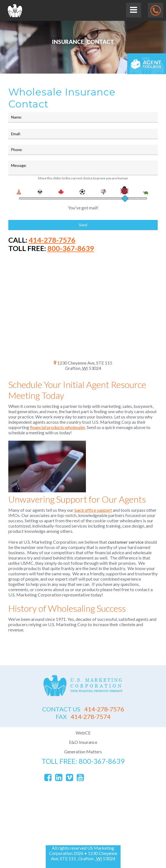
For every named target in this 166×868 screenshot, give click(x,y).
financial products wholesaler (58, 427)
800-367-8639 (71, 248)
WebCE (83, 733)
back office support (93, 510)
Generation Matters (83, 752)
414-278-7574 (83, 717)
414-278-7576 (52, 240)
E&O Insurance (83, 742)
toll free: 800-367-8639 (83, 761)
